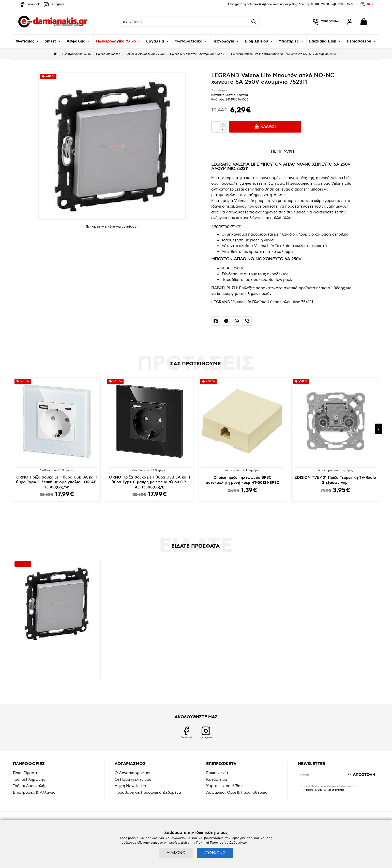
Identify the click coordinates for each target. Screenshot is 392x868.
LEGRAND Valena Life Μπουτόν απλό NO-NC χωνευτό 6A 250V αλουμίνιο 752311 (57, 663)
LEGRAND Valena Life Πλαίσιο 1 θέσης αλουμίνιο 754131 (262, 302)
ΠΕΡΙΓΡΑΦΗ (283, 151)
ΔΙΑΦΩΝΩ (176, 853)
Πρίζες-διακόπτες (108, 54)
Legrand (242, 95)
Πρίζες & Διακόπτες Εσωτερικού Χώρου (197, 54)
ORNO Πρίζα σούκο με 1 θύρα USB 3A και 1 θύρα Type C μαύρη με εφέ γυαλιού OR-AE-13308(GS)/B (150, 482)
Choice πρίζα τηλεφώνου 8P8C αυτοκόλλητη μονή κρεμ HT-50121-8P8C (243, 480)
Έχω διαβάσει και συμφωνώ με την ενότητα (327, 788)
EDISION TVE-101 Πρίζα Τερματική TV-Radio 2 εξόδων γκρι (335, 480)
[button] (379, 429)
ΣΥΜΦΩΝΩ (215, 853)
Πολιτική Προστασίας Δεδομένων (222, 843)
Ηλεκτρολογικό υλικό (77, 54)
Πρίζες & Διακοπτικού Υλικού (145, 54)
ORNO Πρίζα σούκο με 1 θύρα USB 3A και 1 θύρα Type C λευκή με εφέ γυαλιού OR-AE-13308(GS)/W (57, 482)
